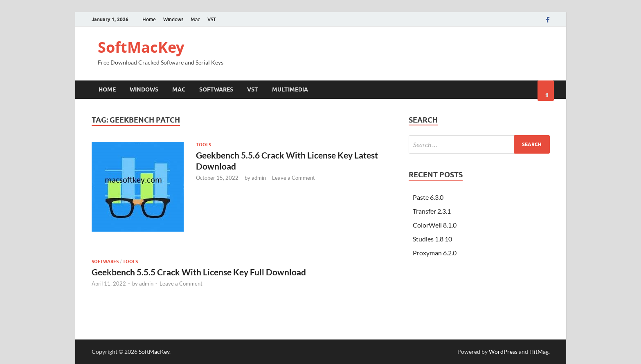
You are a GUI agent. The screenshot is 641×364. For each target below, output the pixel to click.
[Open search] (546, 91)
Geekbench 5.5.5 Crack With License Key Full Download (199, 272)
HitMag (539, 352)
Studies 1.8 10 (432, 239)
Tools (204, 145)
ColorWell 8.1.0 (435, 225)
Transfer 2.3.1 (432, 211)
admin (259, 178)
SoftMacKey (141, 47)
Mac (195, 19)
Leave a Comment (294, 178)
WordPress (503, 352)
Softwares (216, 89)
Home (149, 19)
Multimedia (290, 89)
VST (212, 19)
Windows (173, 19)
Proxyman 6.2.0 (435, 253)
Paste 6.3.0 (428, 197)
